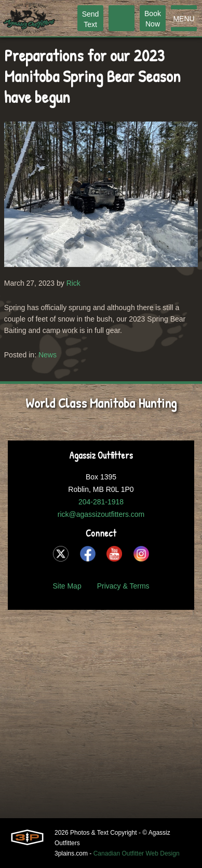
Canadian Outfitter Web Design (137, 853)
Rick (73, 283)
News (48, 355)
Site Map (67, 586)
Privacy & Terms (123, 586)
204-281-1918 (101, 502)
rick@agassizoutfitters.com (101, 514)
